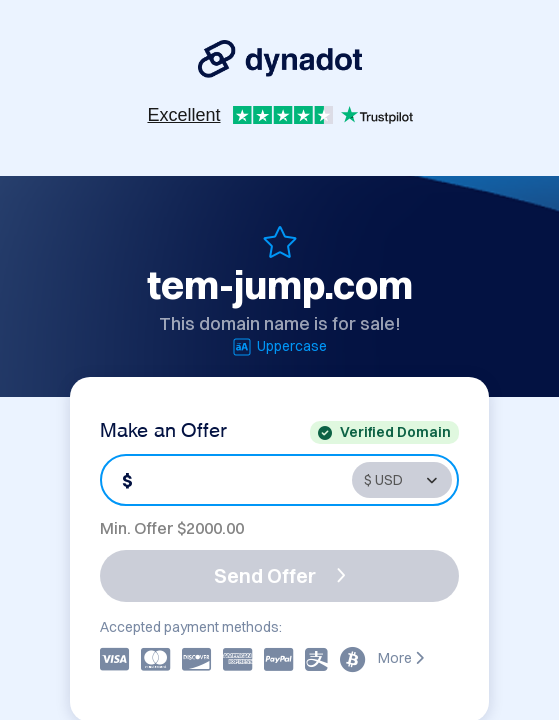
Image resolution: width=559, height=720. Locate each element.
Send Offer (280, 575)
